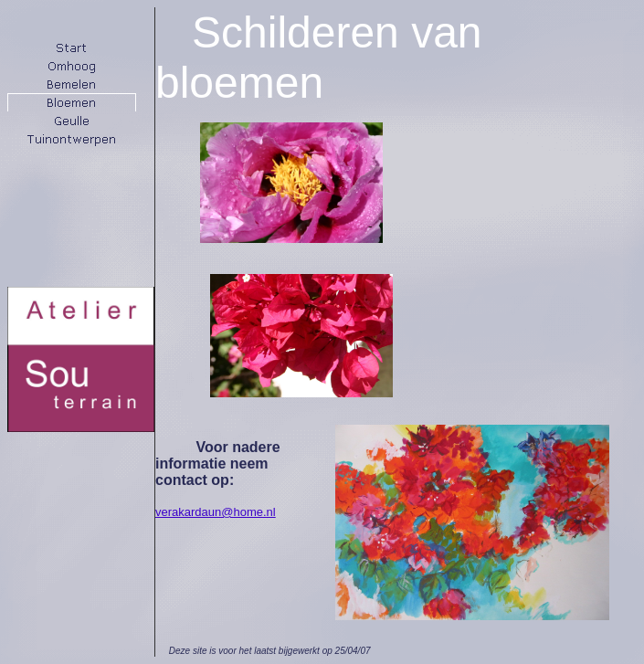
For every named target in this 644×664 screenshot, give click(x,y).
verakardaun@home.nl (216, 512)
